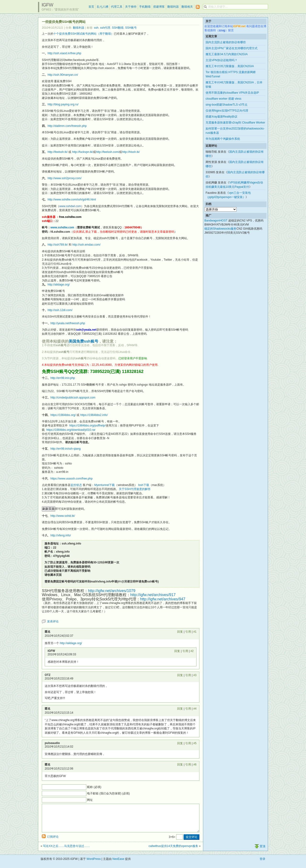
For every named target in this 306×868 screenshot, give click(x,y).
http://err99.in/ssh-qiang (66, 449)
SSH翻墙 (118, 28)
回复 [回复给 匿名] (180, 632)
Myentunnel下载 (104, 485)
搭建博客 (159, 7)
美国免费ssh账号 (83, 341)
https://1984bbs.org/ (63, 415)
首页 (91, 7)
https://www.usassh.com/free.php (71, 479)
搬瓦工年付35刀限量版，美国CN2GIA (230, 66)
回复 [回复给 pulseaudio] (180, 743)
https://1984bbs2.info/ (94, 415)
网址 (90, 800)
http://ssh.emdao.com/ (86, 245)
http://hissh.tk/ (131, 152)
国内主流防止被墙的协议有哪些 (226, 42)
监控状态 (76, 485)
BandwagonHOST (216, 221)
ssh (96, 28)
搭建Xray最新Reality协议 (221, 117)
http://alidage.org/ (59, 285)
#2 (192, 651)
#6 (195, 765)
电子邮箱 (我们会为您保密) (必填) (108, 793)
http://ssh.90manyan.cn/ (63, 75)
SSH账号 (131, 28)
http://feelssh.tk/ (58, 152)
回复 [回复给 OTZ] (180, 675)
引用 (188, 632)
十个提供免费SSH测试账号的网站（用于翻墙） (84, 34)
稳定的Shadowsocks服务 (220, 229)
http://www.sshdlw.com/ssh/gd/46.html (72, 199)
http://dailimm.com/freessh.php (67, 126)
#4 (195, 709)
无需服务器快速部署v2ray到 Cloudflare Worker (235, 123)
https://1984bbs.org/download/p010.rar (71, 430)
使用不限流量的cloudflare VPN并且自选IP (232, 93)
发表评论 (53, 621)
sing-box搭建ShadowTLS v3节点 (227, 105)
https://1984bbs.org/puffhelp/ (87, 426)
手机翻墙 (145, 7)
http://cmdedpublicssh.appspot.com (73, 398)
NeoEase (118, 865)
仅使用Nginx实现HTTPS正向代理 (227, 111)
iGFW (47, 5)
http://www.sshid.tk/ (63, 516)
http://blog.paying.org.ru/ (63, 104)
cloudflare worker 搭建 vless (223, 99)
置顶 (262, 852)
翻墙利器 (173, 7)
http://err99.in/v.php (63, 378)
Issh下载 (144, 485)
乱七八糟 (103, 7)
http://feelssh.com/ (107, 152)
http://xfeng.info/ (61, 535)
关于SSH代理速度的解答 (135, 489)
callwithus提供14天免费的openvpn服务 (173, 852)
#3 (195, 675)
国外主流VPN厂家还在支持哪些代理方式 (232, 48)
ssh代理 (105, 28)
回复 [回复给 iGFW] (177, 651)
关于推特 (131, 7)
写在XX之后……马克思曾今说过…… (66, 852)
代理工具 (117, 7)
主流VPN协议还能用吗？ (221, 60)
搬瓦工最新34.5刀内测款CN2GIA (227, 54)
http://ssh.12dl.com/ (60, 310)
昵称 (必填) (94, 787)
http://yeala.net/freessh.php (68, 323)
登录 (262, 865)
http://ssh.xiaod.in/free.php (64, 53)
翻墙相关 (187, 7)
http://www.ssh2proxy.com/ (65, 178)
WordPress (94, 865)
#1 (195, 632)
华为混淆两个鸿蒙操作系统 (223, 139)
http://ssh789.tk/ (58, 245)
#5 (195, 743)
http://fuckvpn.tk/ (83, 152)
